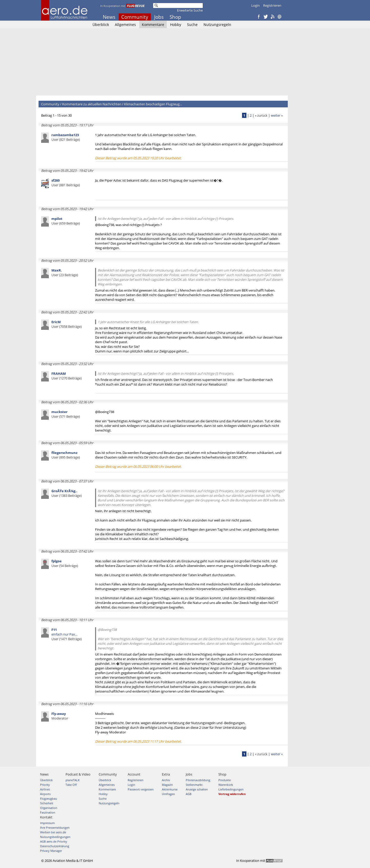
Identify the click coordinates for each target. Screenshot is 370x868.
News (109, 17)
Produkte (225, 780)
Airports (45, 794)
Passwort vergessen (141, 789)
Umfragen (168, 794)
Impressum (47, 823)
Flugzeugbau (49, 799)
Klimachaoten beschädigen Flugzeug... (153, 104)
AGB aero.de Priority (54, 841)
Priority (45, 785)
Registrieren (272, 5)
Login (256, 5)
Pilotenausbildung (198, 780)
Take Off (71, 785)
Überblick (101, 25)
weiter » (277, 115)
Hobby (176, 25)
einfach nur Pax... (67, 634)
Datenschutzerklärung (55, 846)
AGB (189, 794)
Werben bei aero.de (53, 832)
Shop (175, 17)
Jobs (159, 17)
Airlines (45, 789)
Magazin (167, 785)
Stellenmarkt (194, 785)
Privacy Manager (51, 851)
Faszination (48, 812)
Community (135, 17)
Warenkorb (226, 785)
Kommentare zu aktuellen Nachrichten (92, 104)
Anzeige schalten (197, 789)
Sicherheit (47, 803)
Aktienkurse (170, 789)
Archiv (166, 780)
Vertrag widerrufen (232, 794)
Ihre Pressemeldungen (55, 828)
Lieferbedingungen (231, 789)
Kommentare (153, 25)
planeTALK (73, 780)
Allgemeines (125, 25)
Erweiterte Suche (190, 10)
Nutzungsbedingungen (55, 837)
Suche (192, 25)
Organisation (49, 808)
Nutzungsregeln (217, 25)
